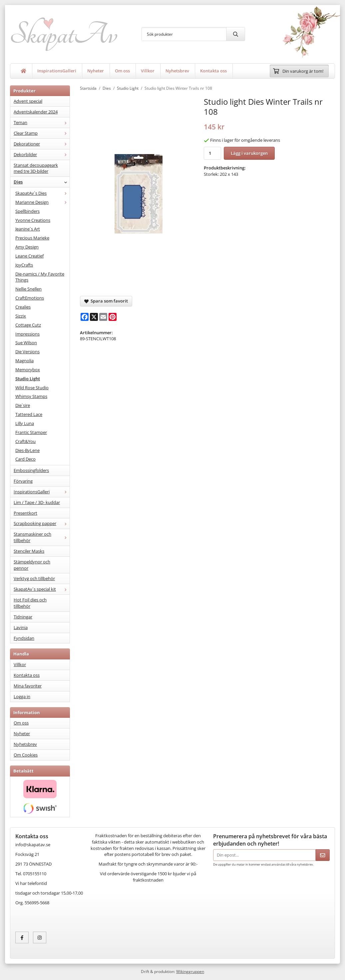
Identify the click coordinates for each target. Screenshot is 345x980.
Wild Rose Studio (32, 388)
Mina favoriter (28, 686)
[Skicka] (323, 855)
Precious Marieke (32, 238)
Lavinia (21, 627)
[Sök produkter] (184, 34)
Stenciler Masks (29, 551)
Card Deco (25, 459)
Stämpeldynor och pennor (32, 565)
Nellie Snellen (28, 289)
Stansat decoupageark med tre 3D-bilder (36, 168)
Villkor (148, 71)
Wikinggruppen (190, 971)
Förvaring (23, 481)
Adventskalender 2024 (36, 112)
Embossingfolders (31, 470)
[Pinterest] (113, 317)
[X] (94, 317)
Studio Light (28, 379)
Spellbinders (27, 211)
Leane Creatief (29, 256)
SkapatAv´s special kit (42, 589)
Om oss (122, 71)
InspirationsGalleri (57, 71)
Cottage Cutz (28, 325)
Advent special (28, 101)
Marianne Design (42, 202)
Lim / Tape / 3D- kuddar (37, 502)
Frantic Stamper (31, 432)
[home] (24, 71)
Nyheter (96, 71)
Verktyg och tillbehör (34, 578)
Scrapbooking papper (42, 523)
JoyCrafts (24, 265)
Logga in (22, 696)
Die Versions (27, 352)
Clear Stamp (42, 133)
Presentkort (25, 513)
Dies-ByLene (27, 450)
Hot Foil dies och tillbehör (30, 603)
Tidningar (23, 617)
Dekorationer (42, 144)
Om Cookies (26, 755)
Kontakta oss (213, 71)
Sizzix (21, 316)
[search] (235, 34)
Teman (42, 122)
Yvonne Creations (33, 220)
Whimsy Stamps (31, 396)
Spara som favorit (106, 301)
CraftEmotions (30, 298)
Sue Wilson (26, 343)
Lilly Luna (25, 423)
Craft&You (25, 441)
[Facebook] (85, 317)
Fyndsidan (24, 638)
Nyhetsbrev (177, 71)
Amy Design (27, 247)
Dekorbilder (42, 154)
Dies (42, 182)
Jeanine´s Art (28, 229)
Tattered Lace (29, 414)
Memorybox (28, 370)
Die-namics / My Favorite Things (40, 277)
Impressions (27, 334)
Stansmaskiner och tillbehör (42, 537)
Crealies (23, 307)
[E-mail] (103, 317)
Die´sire (23, 405)
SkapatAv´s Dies (42, 193)
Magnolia (24, 361)
